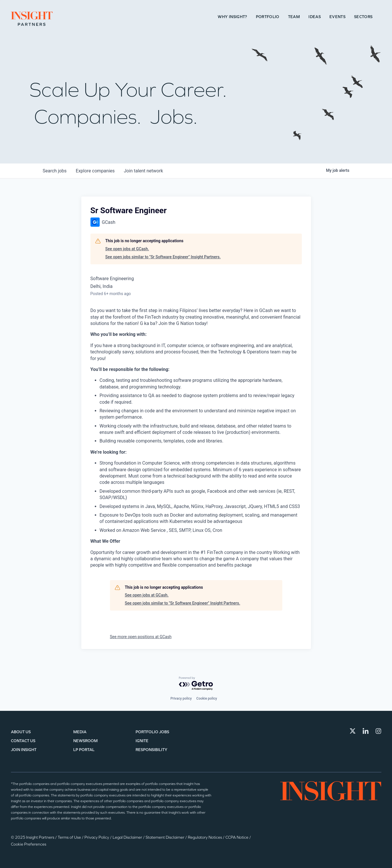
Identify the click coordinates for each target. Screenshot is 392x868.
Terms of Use (70, 837)
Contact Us (23, 741)
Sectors (363, 17)
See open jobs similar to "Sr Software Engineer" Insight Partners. (163, 257)
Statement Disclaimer (165, 837)
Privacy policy (181, 698)
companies (95, 171)
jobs (55, 171)
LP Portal (84, 750)
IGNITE (142, 741)
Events (337, 17)
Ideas (315, 17)
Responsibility (151, 750)
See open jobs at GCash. (127, 249)
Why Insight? (232, 17)
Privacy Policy (97, 837)
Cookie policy (207, 698)
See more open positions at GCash (141, 637)
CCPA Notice (237, 837)
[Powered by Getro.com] (196, 684)
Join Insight (24, 750)
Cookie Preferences (29, 844)
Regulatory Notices (205, 837)
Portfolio (268, 17)
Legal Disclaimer (128, 837)
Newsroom (85, 741)
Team (294, 17)
